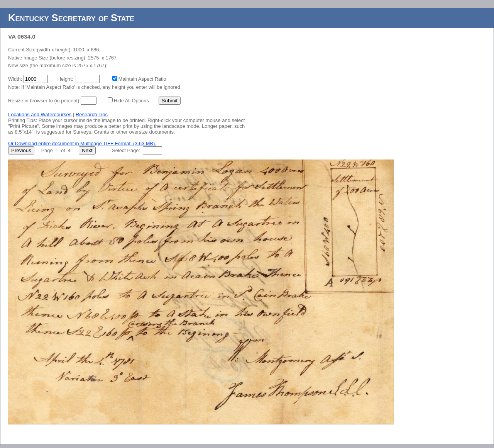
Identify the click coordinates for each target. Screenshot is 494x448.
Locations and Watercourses (40, 115)
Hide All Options (131, 101)
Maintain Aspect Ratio (142, 79)
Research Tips (92, 115)
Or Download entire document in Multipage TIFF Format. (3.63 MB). (82, 143)
